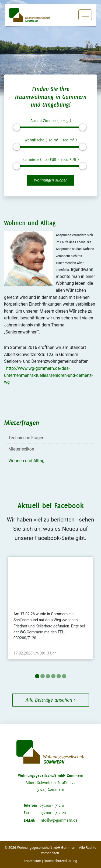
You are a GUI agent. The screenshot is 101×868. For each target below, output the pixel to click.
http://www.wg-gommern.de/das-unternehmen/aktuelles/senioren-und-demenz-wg (48, 375)
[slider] (16, 127)
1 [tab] (37, 676)
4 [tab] (53, 676)
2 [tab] (43, 676)
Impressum (32, 861)
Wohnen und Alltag (26, 461)
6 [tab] (64, 676)
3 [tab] (48, 676)
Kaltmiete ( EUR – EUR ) (50, 160)
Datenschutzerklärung (60, 861)
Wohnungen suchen (51, 180)
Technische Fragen (26, 438)
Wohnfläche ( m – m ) (51, 140)
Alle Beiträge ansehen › (51, 700)
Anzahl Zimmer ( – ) (51, 121)
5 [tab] (59, 676)
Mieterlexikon (21, 449)
